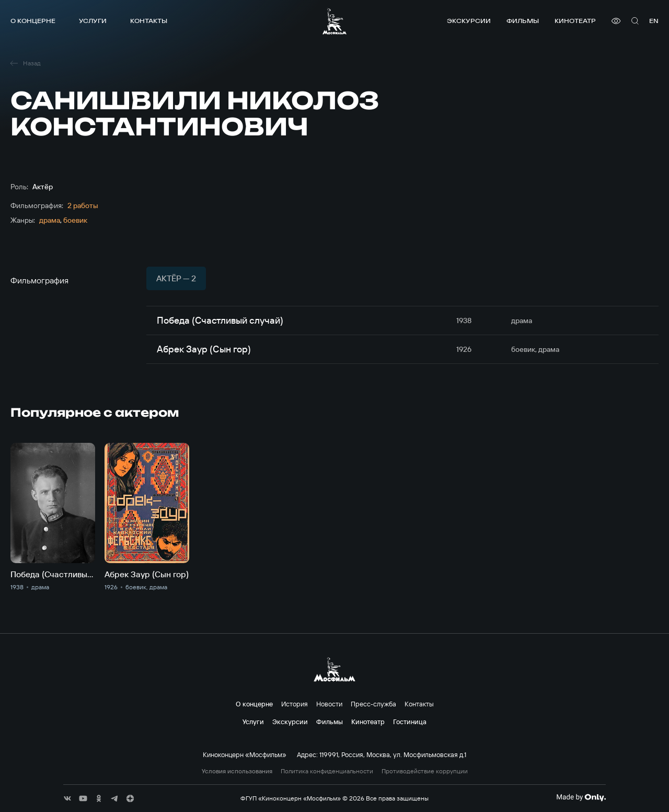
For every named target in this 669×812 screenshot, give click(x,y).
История (295, 704)
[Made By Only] (581, 797)
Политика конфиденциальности (327, 771)
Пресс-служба (373, 704)
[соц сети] (67, 798)
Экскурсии (469, 21)
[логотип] (334, 21)
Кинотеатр (575, 21)
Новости (329, 704)
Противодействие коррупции (425, 771)
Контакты (149, 21)
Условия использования (237, 771)
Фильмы (523, 21)
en (654, 21)
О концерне (33, 21)
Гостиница (410, 722)
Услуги (93, 21)
